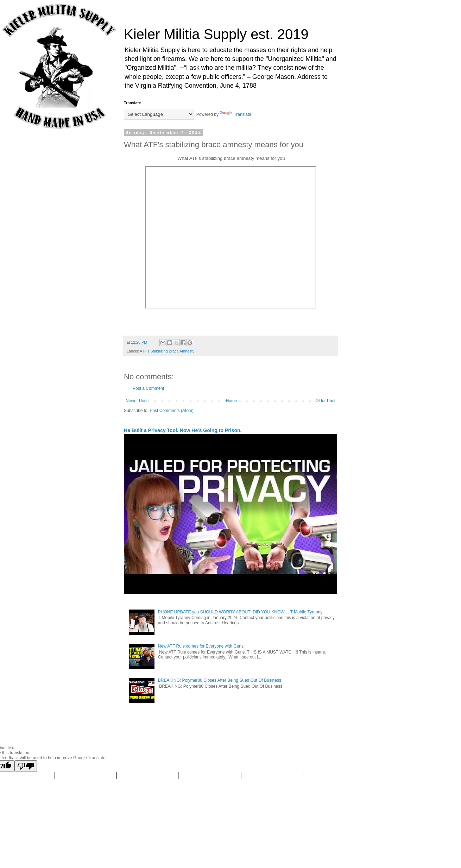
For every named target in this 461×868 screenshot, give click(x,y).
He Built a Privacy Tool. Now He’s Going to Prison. (183, 430)
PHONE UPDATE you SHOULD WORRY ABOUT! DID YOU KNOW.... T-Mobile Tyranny (240, 612)
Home (232, 401)
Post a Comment (148, 388)
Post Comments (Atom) (172, 411)
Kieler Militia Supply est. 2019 (216, 34)
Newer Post (137, 401)
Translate (235, 114)
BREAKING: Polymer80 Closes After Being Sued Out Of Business (220, 680)
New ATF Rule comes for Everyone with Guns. (201, 646)
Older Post (325, 401)
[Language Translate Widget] (159, 114)
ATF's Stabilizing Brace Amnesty (167, 351)
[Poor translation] (26, 766)
